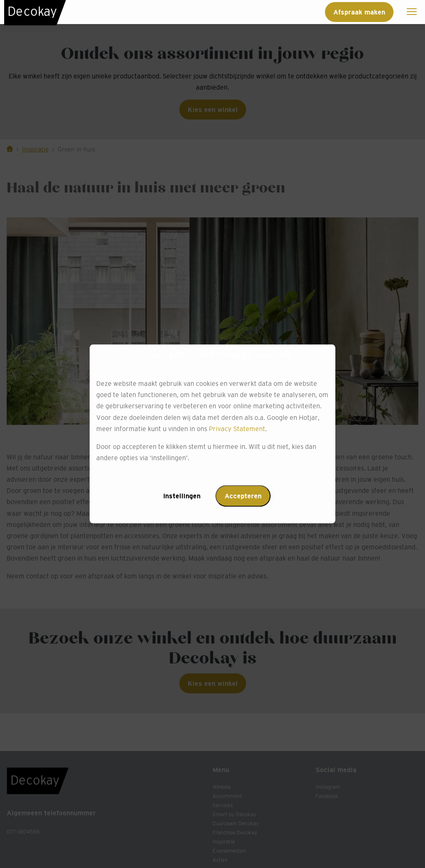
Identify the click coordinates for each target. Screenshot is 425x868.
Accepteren (243, 496)
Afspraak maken (359, 12)
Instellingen (182, 496)
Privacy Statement (237, 429)
